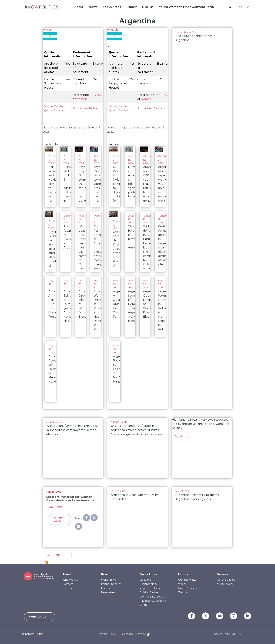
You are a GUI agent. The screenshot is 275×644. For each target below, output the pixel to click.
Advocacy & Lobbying (153, 601)
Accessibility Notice (136, 634)
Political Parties (149, 592)
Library (132, 7)
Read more (182, 436)
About (79, 7)
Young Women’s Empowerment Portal (187, 7)
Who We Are (70, 580)
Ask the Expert (226, 580)
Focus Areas (112, 7)
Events (105, 588)
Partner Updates (111, 584)
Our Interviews (187, 580)
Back (48, 30)
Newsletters (108, 592)
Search (230, 7)
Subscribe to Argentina (46, 563)
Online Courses (187, 588)
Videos (182, 584)
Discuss (148, 7)
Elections (145, 580)
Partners (68, 584)
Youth (143, 605)
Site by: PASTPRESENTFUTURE (234, 634)
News (93, 7)
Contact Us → (40, 617)
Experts (67, 588)
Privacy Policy (107, 634)
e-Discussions (225, 584)
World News (108, 580)
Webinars (184, 592)
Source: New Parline (85, 108)
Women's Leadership (153, 597)
